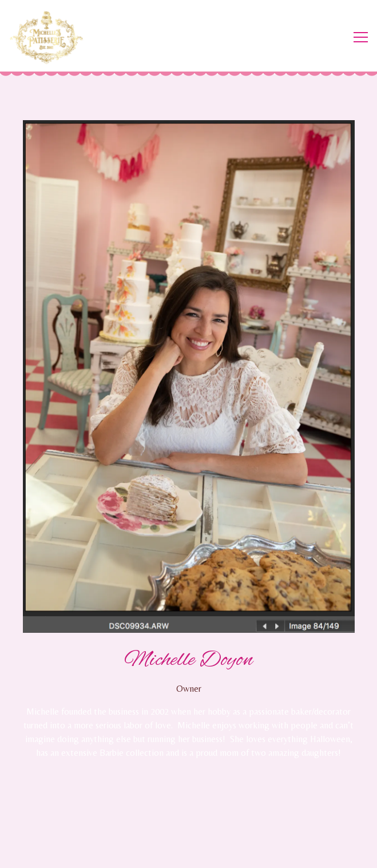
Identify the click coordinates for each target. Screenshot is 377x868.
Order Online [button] (188, 824)
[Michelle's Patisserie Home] (51, 37)
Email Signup (188, 853)
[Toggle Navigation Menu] (361, 37)
